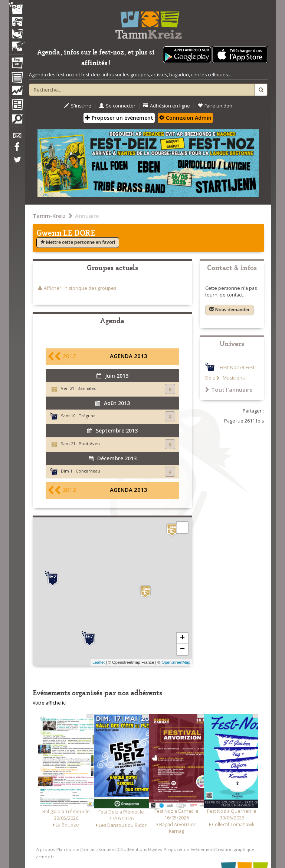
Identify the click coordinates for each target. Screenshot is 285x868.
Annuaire (87, 216)
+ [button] (182, 638)
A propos (46, 849)
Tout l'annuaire (229, 390)
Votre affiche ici (50, 703)
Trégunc (87, 416)
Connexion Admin (185, 118)
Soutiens (107, 849)
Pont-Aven (89, 443)
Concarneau (88, 471)
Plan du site (68, 849)
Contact (89, 849)
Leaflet (99, 662)
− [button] (182, 649)
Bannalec (87, 388)
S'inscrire (78, 106)
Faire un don (215, 106)
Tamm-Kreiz (49, 216)
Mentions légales (145, 849)
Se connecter (117, 106)
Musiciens (233, 378)
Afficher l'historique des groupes (80, 288)
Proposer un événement (189, 849)
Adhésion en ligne (167, 106)
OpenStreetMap (176, 662)
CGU (122, 849)
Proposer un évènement (119, 118)
